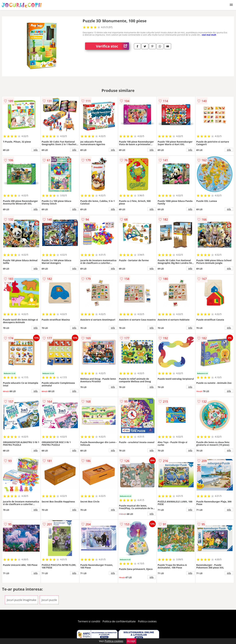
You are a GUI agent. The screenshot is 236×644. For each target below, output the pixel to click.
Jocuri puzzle (49, 600)
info (36, 150)
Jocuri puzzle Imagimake (21, 600)
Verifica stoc (113, 46)
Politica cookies (147, 621)
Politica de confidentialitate (119, 621)
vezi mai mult (209, 35)
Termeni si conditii (89, 621)
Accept (131, 641)
